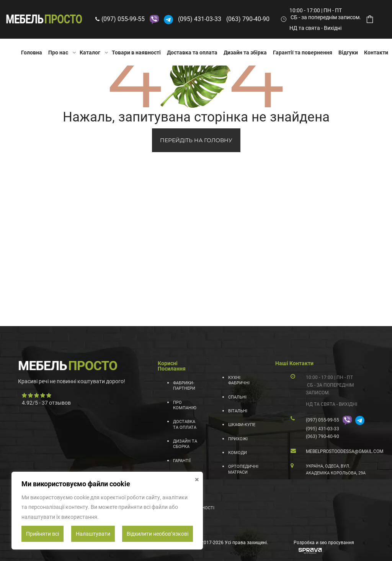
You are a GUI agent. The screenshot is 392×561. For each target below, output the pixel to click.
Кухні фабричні (239, 380)
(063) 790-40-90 (248, 19)
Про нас (58, 52)
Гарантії (182, 461)
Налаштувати (93, 534)
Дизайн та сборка (185, 444)
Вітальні (238, 411)
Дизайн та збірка (245, 52)
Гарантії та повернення (303, 52)
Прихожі (238, 439)
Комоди (238, 453)
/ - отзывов (46, 403)
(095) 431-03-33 (200, 19)
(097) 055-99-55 (123, 19)
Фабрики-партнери (184, 386)
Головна (32, 52)
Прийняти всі (42, 534)
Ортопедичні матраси (242, 469)
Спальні (237, 397)
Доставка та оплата (192, 52)
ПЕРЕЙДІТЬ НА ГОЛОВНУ (196, 140)
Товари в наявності (136, 52)
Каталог (90, 52)
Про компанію (185, 405)
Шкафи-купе (242, 425)
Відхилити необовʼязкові (158, 534)
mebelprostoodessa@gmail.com (345, 451)
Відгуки (348, 52)
